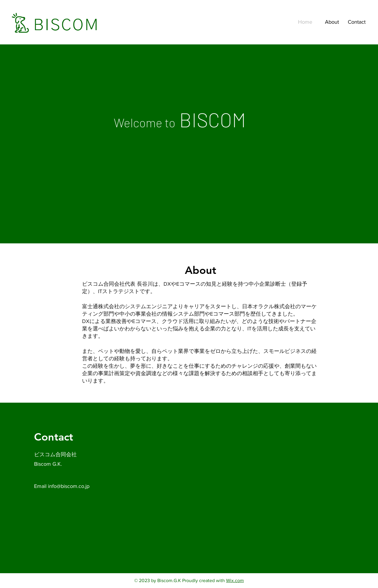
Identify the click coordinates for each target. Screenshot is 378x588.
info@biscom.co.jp (69, 486)
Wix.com (235, 580)
